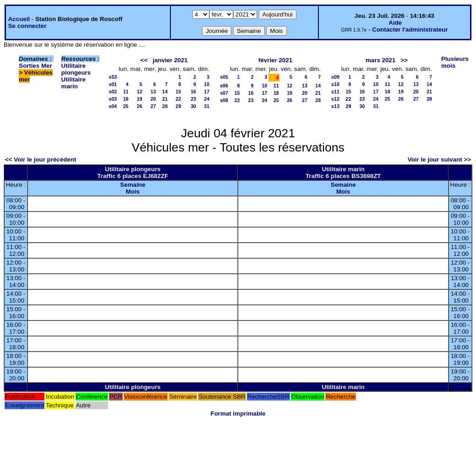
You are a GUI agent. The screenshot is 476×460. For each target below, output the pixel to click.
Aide (395, 23)
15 (178, 92)
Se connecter (27, 26)
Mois (133, 192)
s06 (224, 86)
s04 (113, 106)
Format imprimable (238, 414)
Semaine (133, 185)
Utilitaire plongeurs (76, 69)
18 (126, 99)
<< (144, 60)
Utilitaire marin (74, 83)
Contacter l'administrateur (410, 30)
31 (207, 106)
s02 (113, 92)
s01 (113, 84)
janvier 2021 (170, 60)
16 (193, 92)
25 (126, 106)
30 (193, 106)
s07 (224, 93)
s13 (335, 106)
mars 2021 (380, 60)
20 (153, 99)
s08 (224, 100)
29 (178, 106)
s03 (113, 99)
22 (178, 99)
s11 (335, 92)
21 (165, 99)
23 (193, 99)
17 (207, 92)
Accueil (19, 19)
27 (153, 106)
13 (153, 92)
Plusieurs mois (455, 62)
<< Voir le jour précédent (41, 160)
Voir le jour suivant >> (439, 160)
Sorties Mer (36, 66)
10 (207, 84)
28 (165, 106)
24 (207, 99)
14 (165, 92)
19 (140, 99)
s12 (335, 99)
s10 (335, 84)
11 (126, 92)
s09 (335, 77)
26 (140, 106)
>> (404, 60)
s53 (113, 77)
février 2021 (275, 60)
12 (140, 92)
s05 (224, 77)
